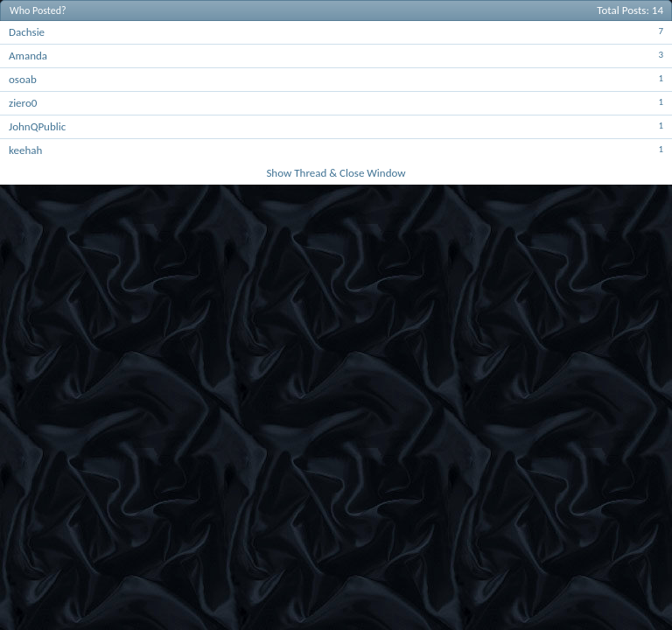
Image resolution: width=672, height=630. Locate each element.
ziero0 (23, 103)
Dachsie (27, 32)
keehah (25, 150)
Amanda (28, 56)
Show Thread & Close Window (336, 173)
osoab (23, 79)
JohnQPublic (37, 126)
